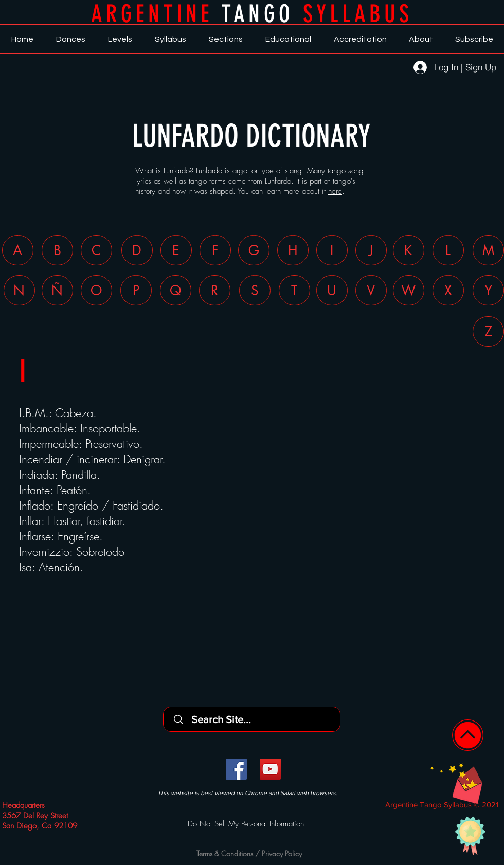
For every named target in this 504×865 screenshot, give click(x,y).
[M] (488, 250)
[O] (96, 290)
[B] (57, 250)
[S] (255, 290)
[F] (215, 250)
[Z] (488, 331)
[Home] (468, 735)
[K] (409, 250)
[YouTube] (270, 769)
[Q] (176, 290)
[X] (448, 290)
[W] (409, 290)
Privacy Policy (282, 853)
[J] (371, 250)
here (335, 191)
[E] (176, 250)
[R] (215, 290)
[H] (293, 250)
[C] (96, 250)
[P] (136, 290)
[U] (332, 290)
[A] (18, 250)
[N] (19, 290)
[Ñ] (57, 290)
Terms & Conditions (225, 853)
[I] (332, 250)
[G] (254, 250)
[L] (448, 250)
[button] (456, 783)
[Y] (488, 290)
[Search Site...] (255, 719)
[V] (371, 290)
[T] (294, 290)
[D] (137, 250)
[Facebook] (236, 769)
